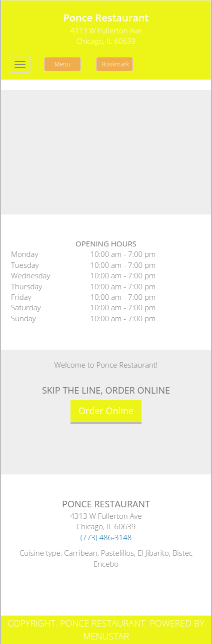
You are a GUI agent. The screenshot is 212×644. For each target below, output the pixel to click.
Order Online (106, 411)
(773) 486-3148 (106, 537)
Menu (62, 64)
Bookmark (115, 64)
